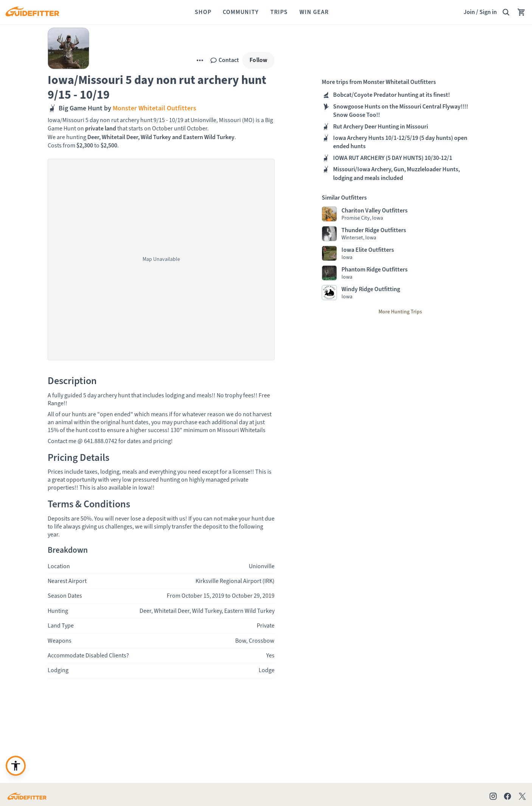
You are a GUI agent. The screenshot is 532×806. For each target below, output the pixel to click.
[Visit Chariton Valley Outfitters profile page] (400, 214)
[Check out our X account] (523, 796)
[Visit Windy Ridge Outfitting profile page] (400, 293)
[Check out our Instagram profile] (493, 796)
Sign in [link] (488, 12)
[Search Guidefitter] (506, 12)
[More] (200, 60)
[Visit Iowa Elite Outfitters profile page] (400, 253)
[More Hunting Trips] (400, 312)
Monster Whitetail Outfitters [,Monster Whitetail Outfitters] (154, 108)
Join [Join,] (469, 12)
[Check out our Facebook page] (507, 796)
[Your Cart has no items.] (521, 12)
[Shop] (203, 12)
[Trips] (279, 12)
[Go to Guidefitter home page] (27, 796)
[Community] (241, 12)
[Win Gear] (314, 12)
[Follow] (258, 60)
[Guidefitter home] (32, 12)
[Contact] (225, 60)
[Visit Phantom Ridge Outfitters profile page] (400, 273)
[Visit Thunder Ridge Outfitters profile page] (400, 234)
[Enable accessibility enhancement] (16, 766)
